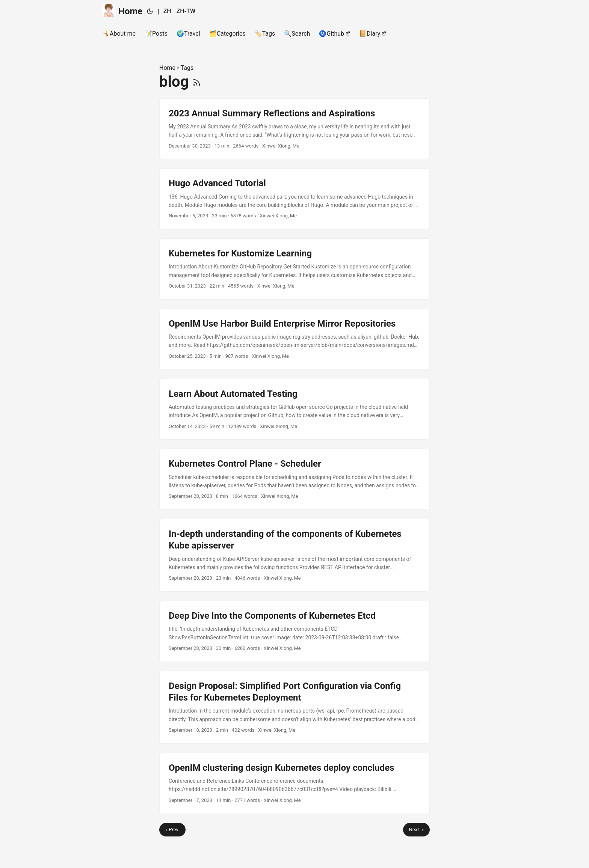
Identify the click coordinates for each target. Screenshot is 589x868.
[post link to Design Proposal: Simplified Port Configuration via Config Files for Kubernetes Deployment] (294, 707)
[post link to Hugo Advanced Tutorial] (294, 199)
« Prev (172, 830)
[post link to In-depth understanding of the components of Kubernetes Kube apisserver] (294, 555)
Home (122, 11)
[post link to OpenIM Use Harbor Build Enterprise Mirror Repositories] (294, 339)
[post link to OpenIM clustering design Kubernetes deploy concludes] (294, 783)
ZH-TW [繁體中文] (186, 11)
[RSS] (197, 82)
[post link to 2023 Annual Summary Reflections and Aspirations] (294, 129)
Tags (187, 68)
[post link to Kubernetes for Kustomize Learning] (294, 269)
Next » (416, 830)
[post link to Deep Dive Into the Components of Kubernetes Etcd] (294, 631)
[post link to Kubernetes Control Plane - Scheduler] (294, 479)
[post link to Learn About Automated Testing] (294, 409)
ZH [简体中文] (167, 11)
